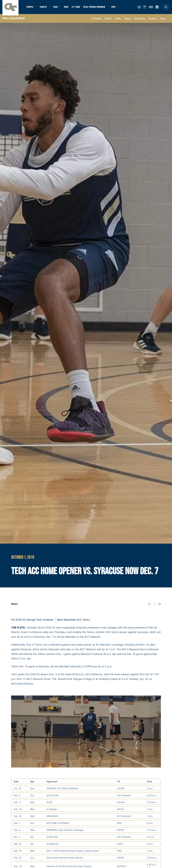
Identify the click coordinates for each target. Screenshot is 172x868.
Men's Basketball (14, 21)
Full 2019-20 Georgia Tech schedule (32, 622)
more (163, 21)
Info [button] (118, 8)
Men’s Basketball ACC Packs (73, 622)
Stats (118, 21)
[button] (166, 8)
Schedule (96, 21)
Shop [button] (69, 8)
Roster (108, 21)
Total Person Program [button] (98, 8)
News (128, 21)
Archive (153, 21)
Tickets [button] (45, 8)
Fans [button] (58, 8)
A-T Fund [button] (79, 8)
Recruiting (140, 21)
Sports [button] (30, 8)
